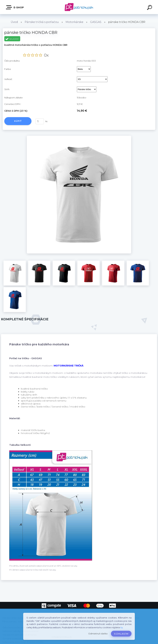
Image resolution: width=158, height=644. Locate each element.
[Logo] (79, 7)
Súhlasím (121, 634)
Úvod (14, 22)
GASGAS (96, 22)
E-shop (15, 7)
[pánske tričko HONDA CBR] (79, 137)
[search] (150, 8)
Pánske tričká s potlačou (42, 22)
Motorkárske (74, 22)
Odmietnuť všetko (98, 634)
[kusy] (40, 121)
